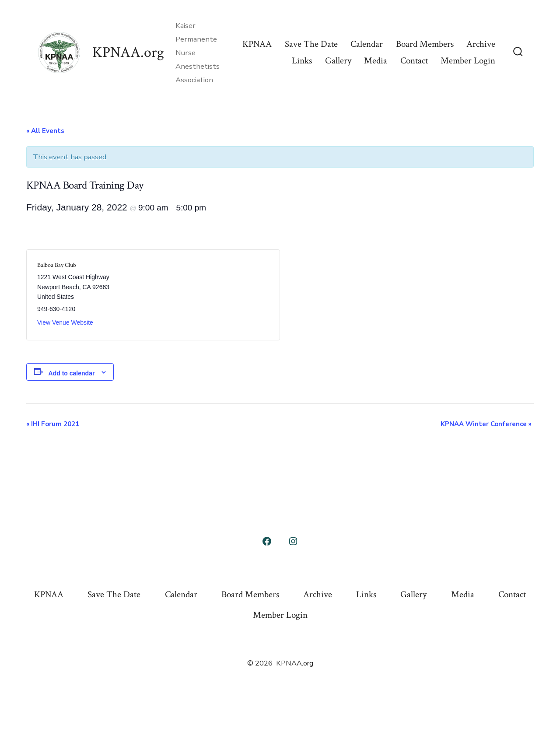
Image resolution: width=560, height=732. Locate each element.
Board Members (425, 44)
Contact (414, 61)
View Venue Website (65, 322)
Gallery (338, 61)
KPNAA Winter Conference (486, 424)
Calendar (367, 44)
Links (302, 61)
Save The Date (311, 44)
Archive (481, 44)
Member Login (468, 61)
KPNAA (257, 44)
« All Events (45, 131)
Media (376, 61)
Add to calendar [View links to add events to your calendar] (72, 373)
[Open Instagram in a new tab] (293, 541)
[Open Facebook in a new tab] (267, 541)
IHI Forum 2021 (53, 424)
